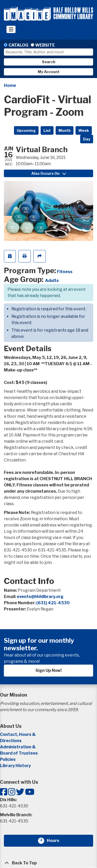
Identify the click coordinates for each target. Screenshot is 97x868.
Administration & (18, 747)
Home (10, 85)
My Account (49, 72)
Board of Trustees (19, 753)
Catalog (18, 45)
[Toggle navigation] (11, 29)
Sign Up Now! (48, 670)
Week (84, 130)
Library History (15, 766)
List (47, 130)
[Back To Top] (48, 863)
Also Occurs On (49, 173)
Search (49, 62)
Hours (56, 841)
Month (65, 130)
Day (87, 139)
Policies (8, 759)
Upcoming (26, 130)
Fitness (65, 272)
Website (45, 45)
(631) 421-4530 (53, 603)
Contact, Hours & (18, 734)
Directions (11, 741)
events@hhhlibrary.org (40, 597)
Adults (52, 281)
